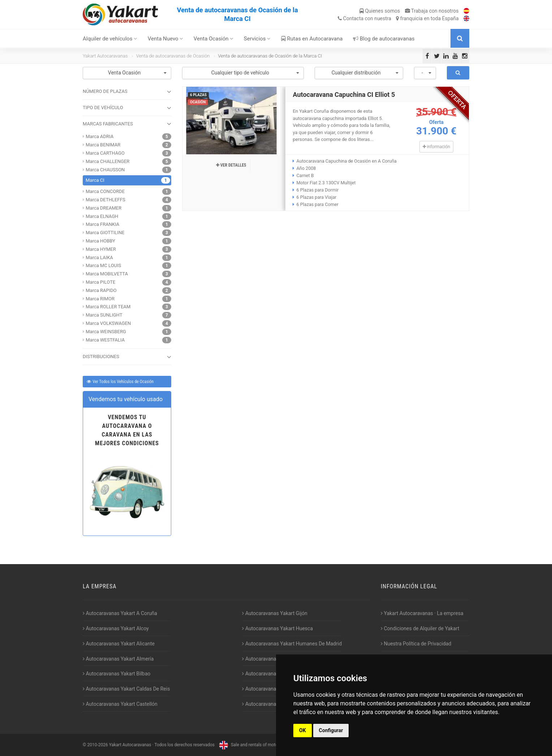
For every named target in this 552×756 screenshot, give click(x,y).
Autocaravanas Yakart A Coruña (120, 613)
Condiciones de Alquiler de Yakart (420, 628)
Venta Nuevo (166, 39)
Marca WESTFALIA (105, 340)
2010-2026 (97, 745)
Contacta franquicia (398, 18)
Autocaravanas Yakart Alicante (119, 644)
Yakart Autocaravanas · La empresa (422, 613)
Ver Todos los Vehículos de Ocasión (120, 382)
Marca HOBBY (100, 241)
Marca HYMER (101, 249)
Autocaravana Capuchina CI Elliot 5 (344, 94)
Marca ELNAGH (102, 216)
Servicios (257, 39)
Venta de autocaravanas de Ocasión (173, 56)
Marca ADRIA (100, 136)
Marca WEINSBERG (106, 332)
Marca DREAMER (103, 208)
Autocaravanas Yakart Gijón (275, 613)
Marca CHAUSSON (105, 170)
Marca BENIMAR (103, 145)
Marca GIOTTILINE (105, 233)
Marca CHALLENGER (107, 161)
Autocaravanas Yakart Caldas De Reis (126, 689)
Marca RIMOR (100, 299)
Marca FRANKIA (102, 224)
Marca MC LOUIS (103, 265)
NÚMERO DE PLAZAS (127, 92)
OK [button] (303, 730)
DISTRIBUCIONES (127, 357)
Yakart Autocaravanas (105, 56)
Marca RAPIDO (101, 290)
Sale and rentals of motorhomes (255, 745)
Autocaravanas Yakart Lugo (274, 674)
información (436, 147)
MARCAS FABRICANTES (127, 124)
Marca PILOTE (100, 282)
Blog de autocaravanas (384, 39)
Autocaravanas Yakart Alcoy (116, 628)
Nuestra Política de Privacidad (416, 644)
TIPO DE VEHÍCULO (127, 108)
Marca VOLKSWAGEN (108, 323)
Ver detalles (231, 165)
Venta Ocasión (214, 39)
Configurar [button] (331, 730)
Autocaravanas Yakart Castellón (120, 704)
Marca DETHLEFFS (105, 200)
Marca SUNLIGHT (104, 315)
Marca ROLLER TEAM (108, 307)
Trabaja (432, 11)
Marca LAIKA (99, 257)
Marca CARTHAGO (105, 153)
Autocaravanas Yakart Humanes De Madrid (292, 644)
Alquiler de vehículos (110, 39)
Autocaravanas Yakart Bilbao (117, 674)
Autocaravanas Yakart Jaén (274, 659)
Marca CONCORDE (105, 191)
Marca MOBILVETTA (107, 274)
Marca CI (95, 180)
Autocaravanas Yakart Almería (118, 659)
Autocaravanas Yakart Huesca (277, 628)
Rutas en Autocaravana (312, 39)
